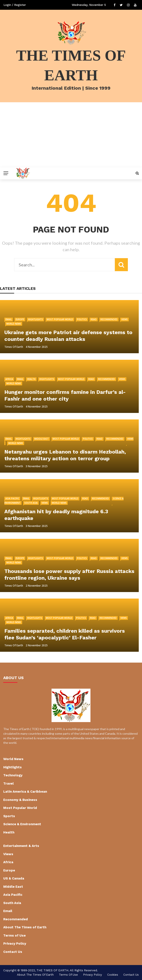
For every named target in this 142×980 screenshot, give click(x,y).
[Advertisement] (71, 135)
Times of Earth (14, 347)
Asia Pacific (12, 498)
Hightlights (35, 319)
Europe (20, 319)
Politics (82, 319)
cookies (113, 975)
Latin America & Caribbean (25, 792)
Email (9, 319)
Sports (9, 816)
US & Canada (14, 878)
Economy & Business (20, 800)
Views (124, 319)
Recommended (109, 319)
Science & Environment (22, 824)
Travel (8, 784)
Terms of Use (14, 935)
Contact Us (13, 952)
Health (31, 379)
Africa (9, 379)
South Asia (31, 503)
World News (14, 324)
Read (94, 319)
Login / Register (15, 5)
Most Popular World (60, 319)
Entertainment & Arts (21, 846)
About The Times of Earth (25, 927)
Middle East (42, 439)
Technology (13, 775)
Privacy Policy (15, 944)
